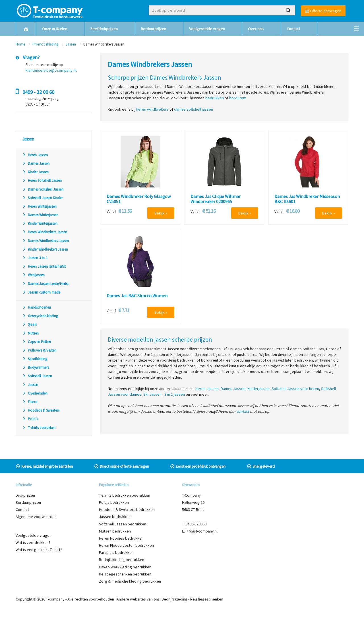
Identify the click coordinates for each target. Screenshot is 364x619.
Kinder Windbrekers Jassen (45, 249)
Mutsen (30, 333)
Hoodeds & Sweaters (41, 410)
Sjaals (29, 324)
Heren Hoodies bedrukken (121, 538)
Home (20, 44)
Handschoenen (37, 307)
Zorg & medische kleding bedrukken (130, 581)
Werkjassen (33, 275)
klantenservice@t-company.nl (51, 70)
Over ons (256, 29)
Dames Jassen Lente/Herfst (45, 284)
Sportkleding (35, 359)
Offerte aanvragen (323, 11)
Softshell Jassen (37, 376)
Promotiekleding (45, 44)
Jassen (71, 44)
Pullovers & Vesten (39, 350)
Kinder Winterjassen (40, 223)
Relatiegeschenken (207, 599)
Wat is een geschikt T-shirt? (39, 550)
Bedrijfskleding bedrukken (122, 560)
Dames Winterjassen (40, 215)
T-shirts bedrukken (39, 428)
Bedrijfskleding (174, 599)
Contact (293, 29)
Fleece (30, 402)
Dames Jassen (36, 163)
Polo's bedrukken (114, 502)
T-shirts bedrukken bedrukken (125, 495)
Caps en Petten (37, 342)
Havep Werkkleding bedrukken (125, 567)
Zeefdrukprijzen (104, 29)
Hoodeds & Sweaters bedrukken (127, 509)
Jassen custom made (41, 292)
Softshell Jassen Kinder (42, 198)
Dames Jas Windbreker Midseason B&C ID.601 (307, 199)
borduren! (238, 98)
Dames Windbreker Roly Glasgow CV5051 (139, 199)
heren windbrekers (152, 109)
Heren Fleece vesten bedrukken (126, 545)
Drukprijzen (25, 495)
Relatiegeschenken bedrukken (125, 574)
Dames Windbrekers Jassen (45, 241)
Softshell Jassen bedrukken (123, 524)
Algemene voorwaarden (36, 517)
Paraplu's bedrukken (116, 552)
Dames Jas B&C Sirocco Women (137, 296)
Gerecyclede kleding (40, 316)
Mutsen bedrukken (115, 531)
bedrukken (215, 98)
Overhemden (35, 393)
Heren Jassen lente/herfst (44, 266)
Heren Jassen (35, 155)
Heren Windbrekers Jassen (45, 232)
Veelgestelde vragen (207, 29)
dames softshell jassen (194, 109)
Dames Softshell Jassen (43, 189)
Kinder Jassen (35, 172)
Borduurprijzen (153, 29)
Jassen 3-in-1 (35, 258)
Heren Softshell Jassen (42, 180)
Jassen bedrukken (115, 517)
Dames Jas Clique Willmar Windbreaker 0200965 (216, 199)
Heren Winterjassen (39, 206)
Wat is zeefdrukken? (33, 542)
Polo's (30, 419)
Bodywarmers (36, 367)
